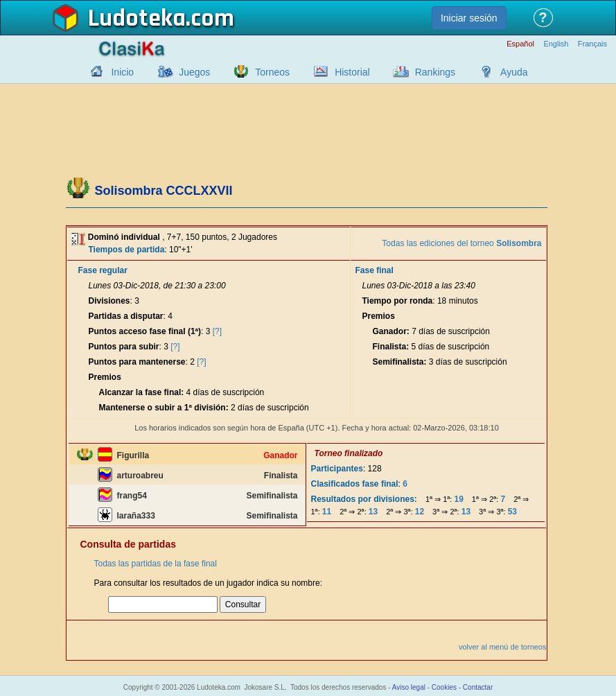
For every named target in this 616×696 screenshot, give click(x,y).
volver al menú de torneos (503, 647)
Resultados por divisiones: (364, 499)
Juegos (194, 72)
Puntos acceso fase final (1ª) (145, 331)
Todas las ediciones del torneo (461, 243)
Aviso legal (409, 687)
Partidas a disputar (126, 316)
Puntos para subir (124, 347)
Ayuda (514, 72)
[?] (217, 331)
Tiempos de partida (127, 250)
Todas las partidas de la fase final (156, 564)
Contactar (478, 687)
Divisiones (109, 301)
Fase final (374, 270)
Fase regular (103, 270)
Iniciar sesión (469, 18)
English (556, 44)
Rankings (435, 72)
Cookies (444, 687)
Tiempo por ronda (397, 301)
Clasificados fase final (355, 484)
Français (592, 44)
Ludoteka (137, 19)
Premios (105, 377)
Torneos (272, 72)
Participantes (337, 469)
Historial (352, 72)
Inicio (122, 72)
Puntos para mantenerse (137, 362)
